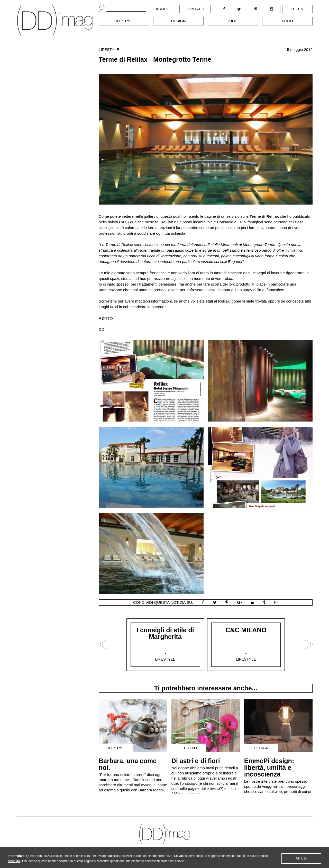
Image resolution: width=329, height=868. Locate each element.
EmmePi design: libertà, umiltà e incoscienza (269, 768)
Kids (233, 21)
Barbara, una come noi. (128, 764)
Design (178, 21)
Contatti (195, 9)
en (301, 9)
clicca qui (14, 864)
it (293, 9)
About (162, 9)
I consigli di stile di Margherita (165, 633)
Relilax (167, 222)
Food (287, 21)
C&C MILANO (246, 630)
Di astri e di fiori (196, 761)
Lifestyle (124, 21)
